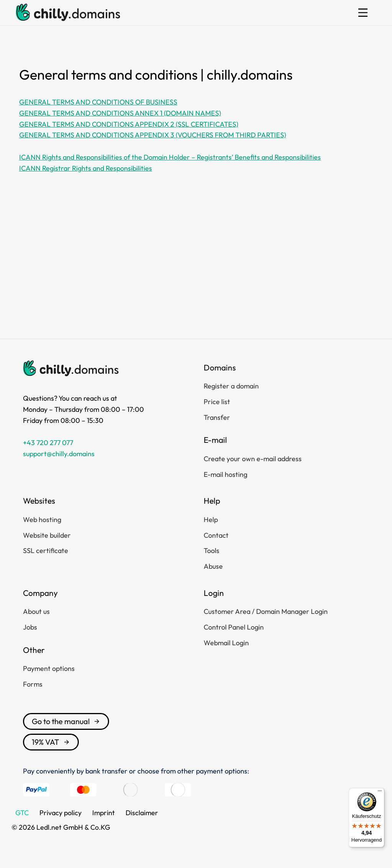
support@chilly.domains (59, 454)
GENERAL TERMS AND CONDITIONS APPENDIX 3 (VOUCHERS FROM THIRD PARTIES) (153, 135)
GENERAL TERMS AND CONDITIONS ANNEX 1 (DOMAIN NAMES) (120, 113)
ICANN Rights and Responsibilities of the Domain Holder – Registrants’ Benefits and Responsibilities (170, 157)
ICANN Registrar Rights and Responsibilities (86, 168)
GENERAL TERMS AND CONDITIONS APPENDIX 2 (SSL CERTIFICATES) (129, 124)
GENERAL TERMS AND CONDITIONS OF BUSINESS (98, 102)
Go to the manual (66, 721)
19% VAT (51, 742)
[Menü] (380, 793)
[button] (363, 13)
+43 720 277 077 (48, 443)
